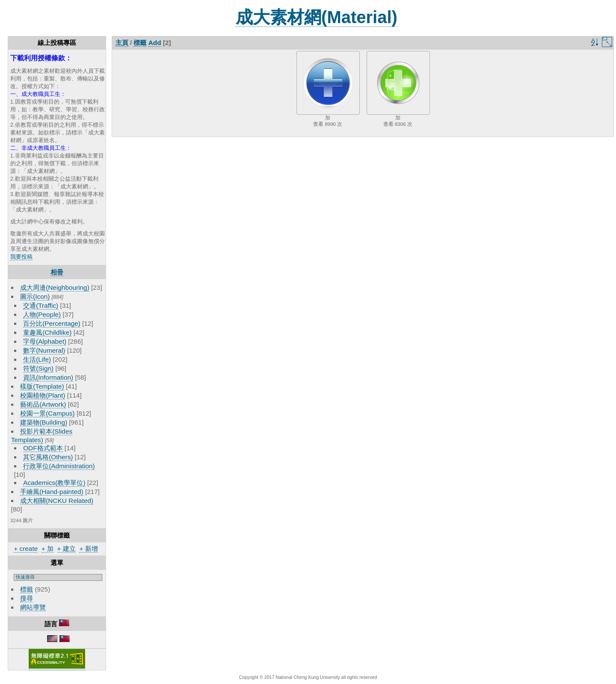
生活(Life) (37, 359)
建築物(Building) (44, 422)
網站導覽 (33, 607)
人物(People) (42, 314)
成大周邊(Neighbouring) (55, 287)
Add (155, 43)
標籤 (27, 589)
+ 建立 (67, 549)
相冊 (57, 272)
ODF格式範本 (43, 448)
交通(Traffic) (41, 305)
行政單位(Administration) (59, 466)
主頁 (122, 43)
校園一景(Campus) (47, 413)
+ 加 (47, 549)
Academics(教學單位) (54, 483)
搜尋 (27, 598)
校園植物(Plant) (43, 395)
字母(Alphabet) (45, 341)
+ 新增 (88, 549)
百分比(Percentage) (52, 323)
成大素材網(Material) (317, 17)
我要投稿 (21, 257)
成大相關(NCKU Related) (57, 501)
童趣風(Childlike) (47, 332)
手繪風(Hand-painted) (52, 492)
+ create (26, 549)
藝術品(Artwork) (43, 404)
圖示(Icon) (35, 296)
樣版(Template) (42, 386)
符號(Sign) (38, 368)
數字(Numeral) (44, 350)
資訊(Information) (48, 377)
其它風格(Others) (48, 457)
